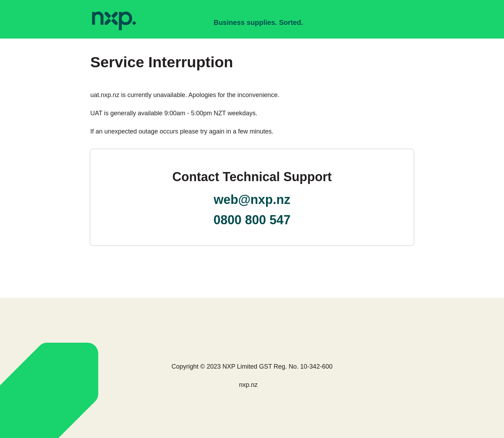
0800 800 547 (252, 220)
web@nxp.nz (252, 200)
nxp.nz (248, 385)
